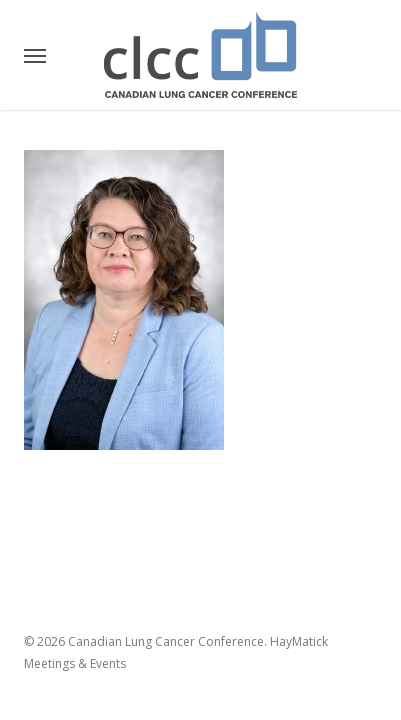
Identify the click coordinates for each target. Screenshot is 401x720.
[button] (35, 55)
